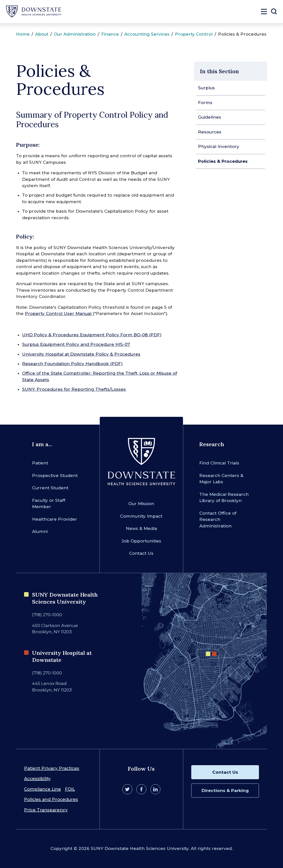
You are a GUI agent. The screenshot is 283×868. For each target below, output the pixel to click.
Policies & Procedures (223, 161)
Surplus (206, 88)
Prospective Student (55, 476)
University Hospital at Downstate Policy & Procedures (81, 354)
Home (23, 34)
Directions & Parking (225, 791)
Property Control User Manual (59, 313)
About (42, 34)
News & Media (141, 528)
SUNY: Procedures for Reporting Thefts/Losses (74, 389)
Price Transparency (46, 810)
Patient (40, 463)
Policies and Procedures (51, 799)
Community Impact (141, 516)
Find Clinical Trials (219, 463)
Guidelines (210, 117)
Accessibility (37, 778)
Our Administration (75, 34)
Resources (210, 132)
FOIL (70, 789)
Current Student (50, 488)
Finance (110, 34)
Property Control (194, 34)
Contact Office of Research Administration (218, 520)
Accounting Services (147, 34)
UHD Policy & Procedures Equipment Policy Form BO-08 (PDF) (92, 335)
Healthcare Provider (55, 519)
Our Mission (141, 504)
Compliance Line (42, 789)
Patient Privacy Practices (52, 768)
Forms (205, 103)
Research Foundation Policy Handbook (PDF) (72, 364)
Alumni (40, 531)
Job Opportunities (141, 541)
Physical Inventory (219, 146)
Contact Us (141, 553)
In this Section (219, 71)
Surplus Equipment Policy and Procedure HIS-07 (76, 344)
